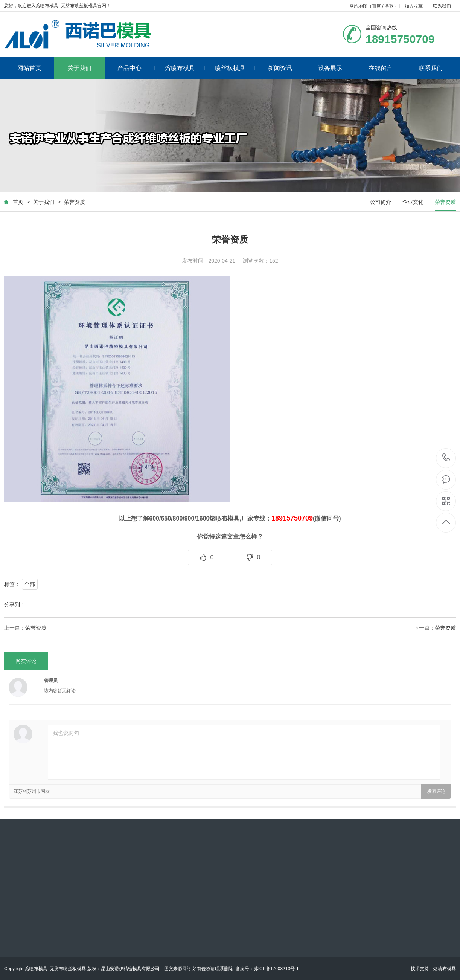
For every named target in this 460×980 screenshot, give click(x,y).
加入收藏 (414, 6)
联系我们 (442, 6)
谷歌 (389, 6)
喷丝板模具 (235, 68)
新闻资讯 (287, 68)
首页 (18, 202)
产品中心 (136, 68)
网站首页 (36, 68)
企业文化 (413, 202)
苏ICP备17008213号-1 (276, 969)
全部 (30, 585)
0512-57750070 (446, 458)
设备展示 (337, 68)
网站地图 (358, 6)
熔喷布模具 (185, 68)
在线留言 (387, 68)
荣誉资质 (75, 202)
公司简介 (381, 202)
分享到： (15, 605)
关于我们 (79, 68)
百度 (376, 6)
